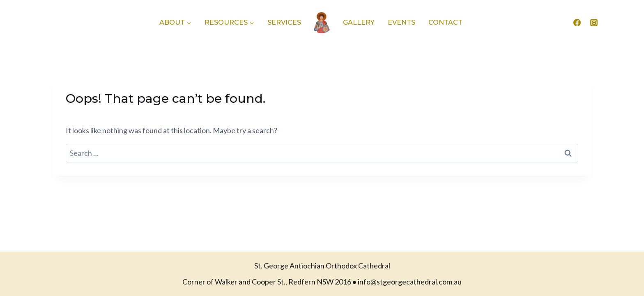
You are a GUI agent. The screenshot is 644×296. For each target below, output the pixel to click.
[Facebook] (577, 23)
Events (401, 22)
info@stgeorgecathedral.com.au (410, 282)
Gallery (359, 22)
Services (284, 22)
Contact (445, 22)
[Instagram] (594, 23)
